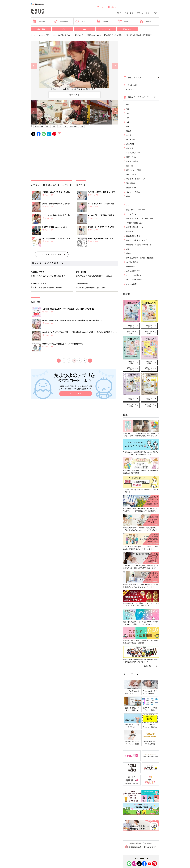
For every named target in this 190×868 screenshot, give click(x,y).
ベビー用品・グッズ (134, 153)
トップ (33, 35)
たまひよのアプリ (133, 271)
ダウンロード (76, 393)
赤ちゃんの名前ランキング (136, 240)
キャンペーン (106, 29)
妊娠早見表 (39, 21)
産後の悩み (131, 144)
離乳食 (123, 21)
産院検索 (130, 231)
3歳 (128, 118)
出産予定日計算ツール (135, 227)
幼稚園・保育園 (132, 161)
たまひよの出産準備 (134, 280)
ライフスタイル (132, 174)
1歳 (60, 126)
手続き (129, 253)
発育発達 (130, 148)
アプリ (63, 29)
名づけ (80, 21)
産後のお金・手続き (134, 170)
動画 (128, 196)
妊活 (155, 13)
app (82, 126)
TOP (119, 13)
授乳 (128, 126)
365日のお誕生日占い (135, 223)
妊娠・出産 (129, 13)
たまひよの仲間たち (134, 275)
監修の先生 (131, 266)
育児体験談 (131, 183)
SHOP (101, 7)
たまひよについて (133, 205)
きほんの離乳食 (132, 262)
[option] (74, 66)
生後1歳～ (130, 89)
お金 (128, 249)
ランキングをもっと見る (52, 254)
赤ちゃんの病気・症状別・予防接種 (140, 258)
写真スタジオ (127, 29)
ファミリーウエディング (136, 179)
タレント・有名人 (133, 192)
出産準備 (102, 21)
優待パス (145, 21)
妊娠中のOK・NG (133, 236)
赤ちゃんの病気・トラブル (62, 35)
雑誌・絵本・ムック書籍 (136, 210)
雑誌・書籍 (41, 29)
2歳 (65, 126)
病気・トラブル (132, 139)
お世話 (129, 135)
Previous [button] (34, 66)
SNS (84, 29)
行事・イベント (132, 157)
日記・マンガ (131, 188)
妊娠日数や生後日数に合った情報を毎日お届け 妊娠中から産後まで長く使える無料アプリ (76, 387)
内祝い (111, 7)
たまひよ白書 (131, 284)
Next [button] (115, 66)
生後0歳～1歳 (131, 85)
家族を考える (74, 126)
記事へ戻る (74, 95)
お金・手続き (61, 21)
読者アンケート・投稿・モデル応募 (140, 218)
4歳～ (128, 122)
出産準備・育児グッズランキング (139, 245)
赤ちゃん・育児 (143, 13)
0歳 (54, 126)
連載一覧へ (148, 666)
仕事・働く (131, 166)
